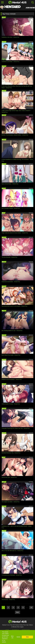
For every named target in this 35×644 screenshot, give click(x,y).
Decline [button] (19, 637)
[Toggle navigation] (2, 2)
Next (18, 612)
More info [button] (12, 637)
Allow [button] (27, 637)
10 (31, 607)
